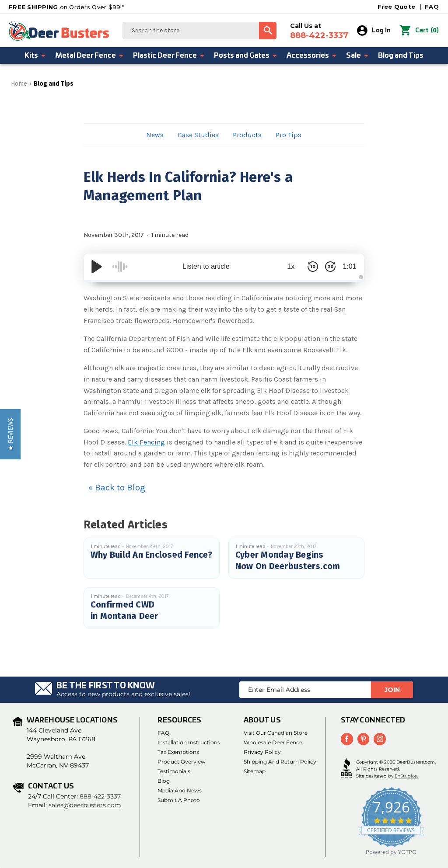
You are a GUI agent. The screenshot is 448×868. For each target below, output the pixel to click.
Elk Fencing (146, 442)
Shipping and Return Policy (280, 762)
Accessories (312, 56)
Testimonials (174, 771)
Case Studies (198, 135)
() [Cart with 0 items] (419, 31)
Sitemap (255, 771)
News (155, 135)
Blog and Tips (401, 56)
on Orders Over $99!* (66, 7)
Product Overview (182, 762)
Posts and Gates (246, 56)
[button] (10, 434)
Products (247, 135)
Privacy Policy (262, 752)
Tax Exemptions (178, 752)
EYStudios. (406, 776)
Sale (358, 56)
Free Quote (397, 7)
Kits (35, 56)
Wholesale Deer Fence (273, 742)
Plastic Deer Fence (169, 56)
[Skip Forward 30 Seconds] (325, 267)
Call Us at (320, 31)
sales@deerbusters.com (85, 805)
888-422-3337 (100, 796)
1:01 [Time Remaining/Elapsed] (347, 266)
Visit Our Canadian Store (276, 733)
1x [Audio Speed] (286, 266)
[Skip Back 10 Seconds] (308, 267)
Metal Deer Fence (90, 56)
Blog (164, 781)
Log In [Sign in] (374, 31)
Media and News (180, 790)
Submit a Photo (179, 800)
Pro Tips (289, 135)
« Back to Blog (117, 488)
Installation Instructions (189, 742)
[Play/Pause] (97, 267)
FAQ (432, 7)
